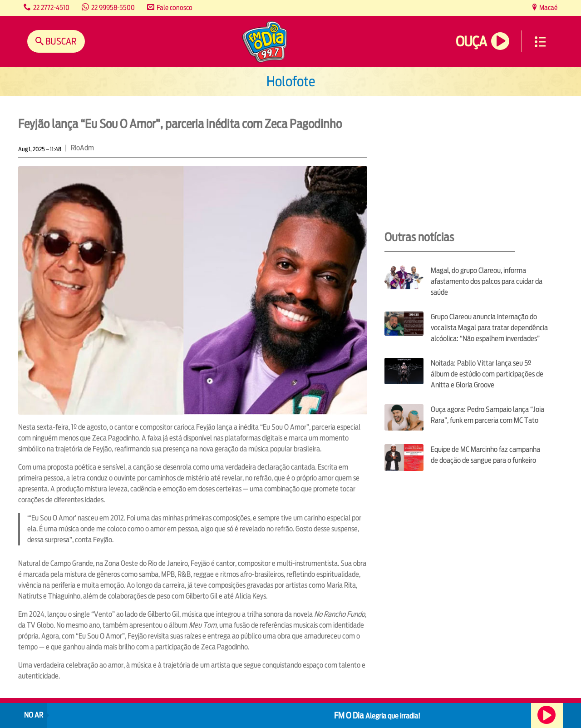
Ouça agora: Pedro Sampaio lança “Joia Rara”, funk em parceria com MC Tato (487, 415)
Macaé (548, 7)
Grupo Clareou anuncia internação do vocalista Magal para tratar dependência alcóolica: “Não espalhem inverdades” (489, 328)
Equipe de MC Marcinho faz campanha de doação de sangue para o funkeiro (485, 455)
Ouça (471, 42)
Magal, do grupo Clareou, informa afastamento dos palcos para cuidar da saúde (487, 281)
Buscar (60, 41)
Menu (540, 42)
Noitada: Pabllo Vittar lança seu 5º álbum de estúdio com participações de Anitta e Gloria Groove (487, 374)
